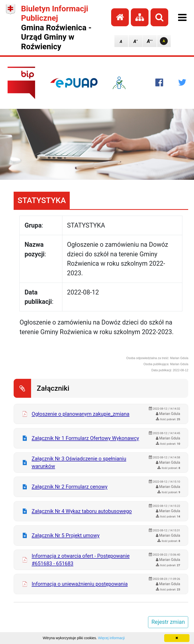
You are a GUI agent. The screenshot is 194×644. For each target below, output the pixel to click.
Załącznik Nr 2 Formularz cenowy (69, 487)
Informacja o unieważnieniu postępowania (80, 584)
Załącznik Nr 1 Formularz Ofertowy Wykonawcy (85, 438)
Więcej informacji (111, 638)
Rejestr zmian (168, 622)
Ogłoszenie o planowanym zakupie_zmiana (80, 414)
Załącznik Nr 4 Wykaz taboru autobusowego (82, 511)
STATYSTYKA (42, 200)
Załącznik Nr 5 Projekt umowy (66, 535)
